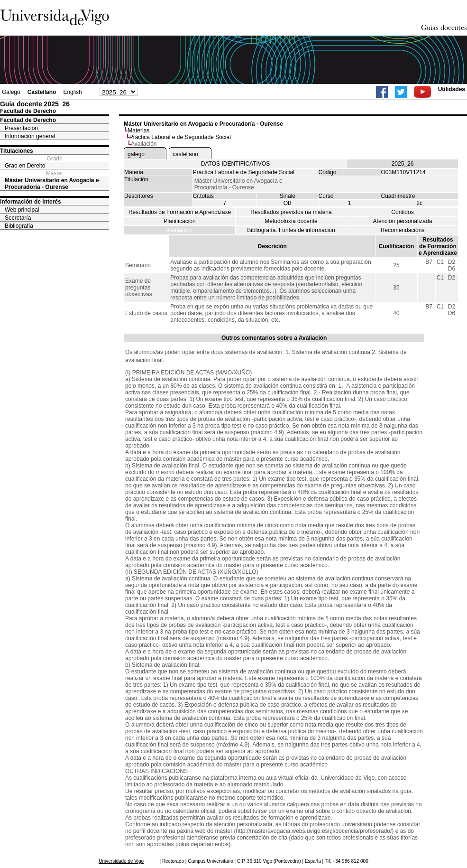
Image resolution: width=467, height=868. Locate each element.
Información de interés (31, 202)
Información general (30, 136)
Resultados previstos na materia (291, 212)
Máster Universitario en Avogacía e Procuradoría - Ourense (52, 184)
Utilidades (452, 89)
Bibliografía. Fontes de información (291, 230)
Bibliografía (19, 226)
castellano (185, 154)
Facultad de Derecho (28, 120)
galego (136, 154)
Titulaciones (17, 151)
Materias (138, 131)
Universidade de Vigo (121, 861)
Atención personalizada (403, 221)
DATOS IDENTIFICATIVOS (235, 164)
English (72, 92)
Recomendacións (403, 230)
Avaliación (180, 230)
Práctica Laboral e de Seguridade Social (180, 137)
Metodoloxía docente (291, 221)
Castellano (42, 92)
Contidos (402, 212)
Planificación (179, 221)
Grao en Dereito (25, 166)
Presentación (21, 128)
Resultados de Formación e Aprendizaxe (180, 212)
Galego (11, 92)
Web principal (22, 210)
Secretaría (18, 218)
